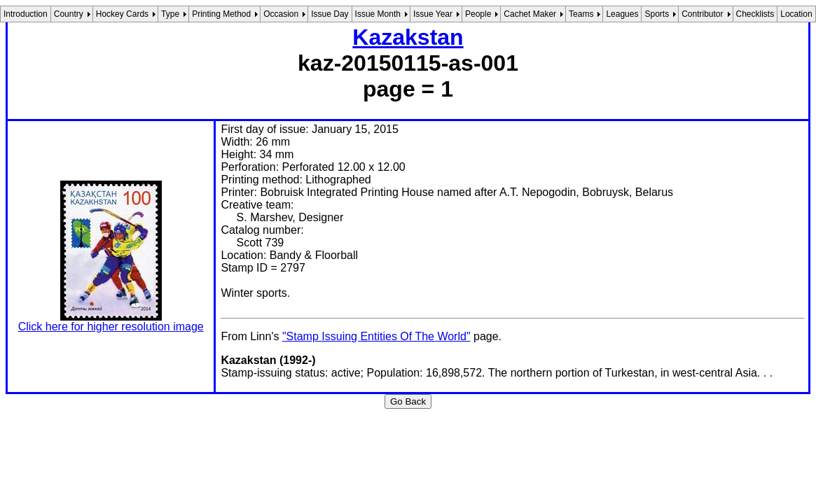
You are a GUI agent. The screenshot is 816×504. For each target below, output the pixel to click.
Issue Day (330, 14)
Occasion (281, 14)
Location (796, 14)
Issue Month (378, 14)
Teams (581, 14)
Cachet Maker (530, 14)
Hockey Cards (122, 14)
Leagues (622, 14)
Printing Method (221, 14)
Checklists (755, 14)
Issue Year (433, 14)
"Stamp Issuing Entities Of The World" (376, 336)
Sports (657, 14)
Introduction (26, 14)
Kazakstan (408, 37)
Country (69, 14)
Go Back (408, 401)
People (478, 14)
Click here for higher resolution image (111, 327)
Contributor (702, 14)
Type (170, 14)
